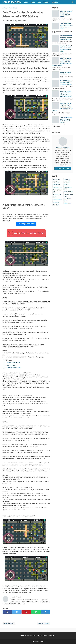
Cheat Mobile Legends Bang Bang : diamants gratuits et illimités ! (66, 37)
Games (33, 2)
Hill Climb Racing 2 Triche (14, 368)
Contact (46, 2)
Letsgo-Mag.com (12, 2)
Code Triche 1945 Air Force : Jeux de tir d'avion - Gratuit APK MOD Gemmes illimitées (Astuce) (63, 107)
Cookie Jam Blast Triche (14, 363)
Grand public (69, 192)
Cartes (67, 179)
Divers (67, 185)
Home (26, 2)
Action (56, 179)
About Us (55, 2)
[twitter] (17, 612)
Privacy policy (36, 635)
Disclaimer (29, 635)
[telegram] (45, 612)
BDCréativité (57, 200)
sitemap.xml (52, 635)
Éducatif (68, 203)
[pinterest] (26, 612)
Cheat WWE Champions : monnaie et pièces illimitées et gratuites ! (66, 83)
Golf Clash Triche (12, 365)
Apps (56, 182)
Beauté (56, 202)
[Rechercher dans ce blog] (72, 2)
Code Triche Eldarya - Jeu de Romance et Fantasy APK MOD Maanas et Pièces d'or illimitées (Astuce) (62, 62)
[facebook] (7, 612)
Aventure (57, 194)
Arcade (57, 185)
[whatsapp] (36, 612)
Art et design (57, 187)
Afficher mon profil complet (63, 169)
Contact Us (44, 635)
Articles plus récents (9, 623)
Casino (67, 182)
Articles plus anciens (43, 623)
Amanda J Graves (63, 148)
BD (55, 197)
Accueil (23, 635)
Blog (39, 2)
